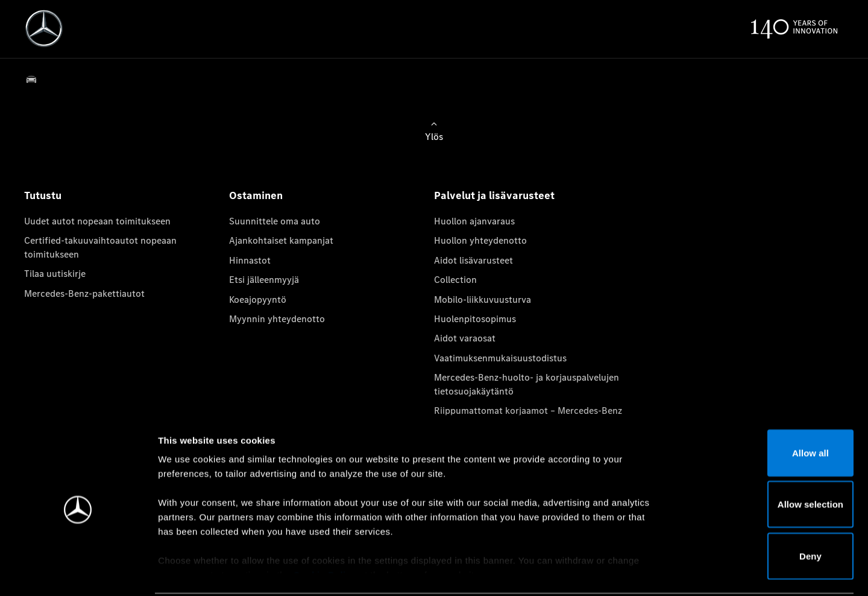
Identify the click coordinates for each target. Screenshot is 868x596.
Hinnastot (250, 260)
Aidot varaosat (465, 338)
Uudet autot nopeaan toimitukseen (97, 221)
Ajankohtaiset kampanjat (281, 240)
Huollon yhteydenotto (480, 240)
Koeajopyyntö (258, 300)
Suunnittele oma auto (275, 221)
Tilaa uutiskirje (55, 274)
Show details (632, 572)
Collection (455, 280)
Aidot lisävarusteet (473, 260)
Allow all (768, 407)
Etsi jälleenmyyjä (264, 280)
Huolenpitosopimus (475, 319)
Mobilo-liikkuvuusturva (483, 300)
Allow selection (767, 459)
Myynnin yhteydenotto (277, 319)
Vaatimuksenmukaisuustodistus (500, 358)
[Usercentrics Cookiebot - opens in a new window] (78, 572)
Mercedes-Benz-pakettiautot (84, 293)
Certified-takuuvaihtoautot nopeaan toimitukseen (100, 247)
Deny (768, 511)
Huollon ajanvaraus (474, 221)
